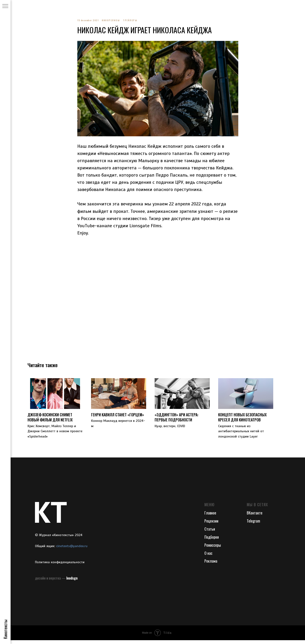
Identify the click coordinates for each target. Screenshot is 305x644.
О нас (208, 557)
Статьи (210, 533)
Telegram (253, 525)
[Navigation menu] (5, 6)
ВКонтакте (255, 517)
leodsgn (72, 582)
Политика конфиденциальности (60, 566)
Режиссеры (213, 549)
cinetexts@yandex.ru (72, 550)
